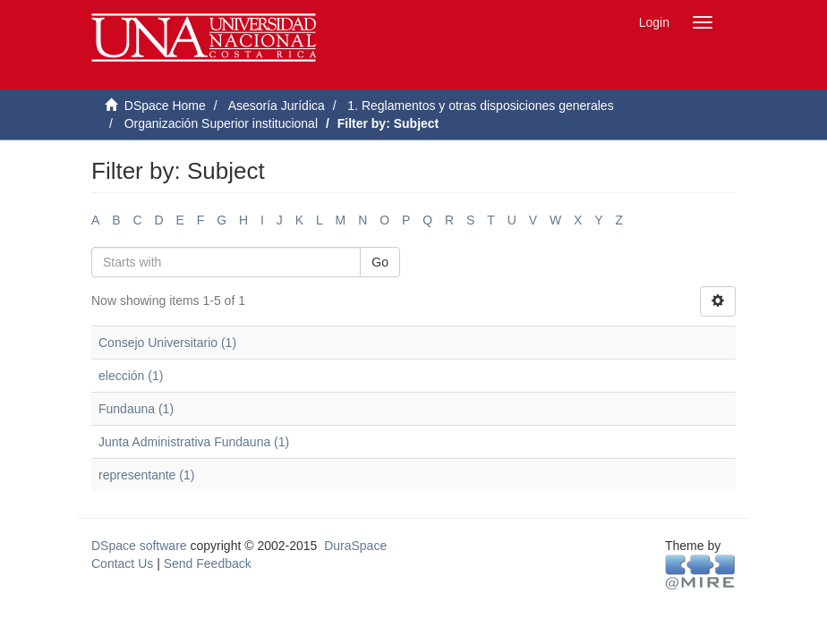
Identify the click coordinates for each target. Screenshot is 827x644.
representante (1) (146, 475)
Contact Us (122, 563)
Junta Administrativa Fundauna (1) (194, 442)
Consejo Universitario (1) (167, 343)
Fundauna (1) (136, 409)
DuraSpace (355, 546)
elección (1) (131, 376)
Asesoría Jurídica (277, 106)
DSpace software (139, 546)
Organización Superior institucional (221, 123)
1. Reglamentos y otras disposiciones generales (480, 106)
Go (380, 262)
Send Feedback (208, 563)
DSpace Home (165, 106)
